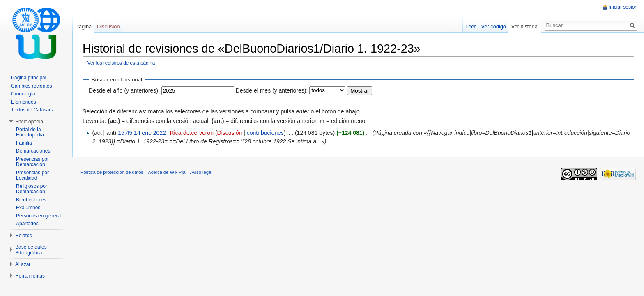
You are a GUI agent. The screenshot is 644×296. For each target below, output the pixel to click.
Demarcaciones (33, 151)
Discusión (230, 133)
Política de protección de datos (112, 172)
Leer (471, 27)
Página (83, 27)
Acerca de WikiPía (167, 172)
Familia (24, 143)
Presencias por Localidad (32, 176)
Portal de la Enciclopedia (30, 132)
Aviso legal (201, 172)
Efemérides (24, 102)
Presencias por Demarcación (32, 162)
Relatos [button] (24, 236)
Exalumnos (28, 208)
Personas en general (39, 216)
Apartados (27, 224)
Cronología (23, 94)
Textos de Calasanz (33, 110)
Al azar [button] (23, 264)
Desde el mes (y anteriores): (272, 90)
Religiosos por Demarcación (32, 189)
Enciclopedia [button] (29, 122)
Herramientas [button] (30, 276)
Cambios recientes (31, 86)
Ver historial (525, 27)
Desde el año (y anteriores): (124, 90)
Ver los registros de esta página (121, 63)
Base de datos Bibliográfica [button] (31, 250)
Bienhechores (31, 200)
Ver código (493, 27)
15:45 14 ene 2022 (142, 133)
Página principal (29, 78)
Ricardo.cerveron (192, 133)
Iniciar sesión (623, 7)
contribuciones (265, 133)
